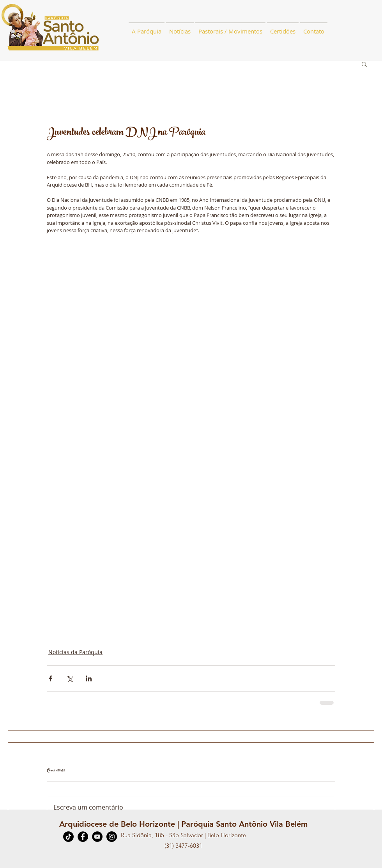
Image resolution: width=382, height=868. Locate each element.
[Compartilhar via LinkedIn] (89, 678)
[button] (364, 64)
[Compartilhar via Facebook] (50, 678)
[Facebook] (83, 837)
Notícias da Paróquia (75, 652)
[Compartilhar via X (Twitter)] (70, 678)
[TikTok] (68, 837)
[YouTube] (97, 837)
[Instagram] (112, 837)
